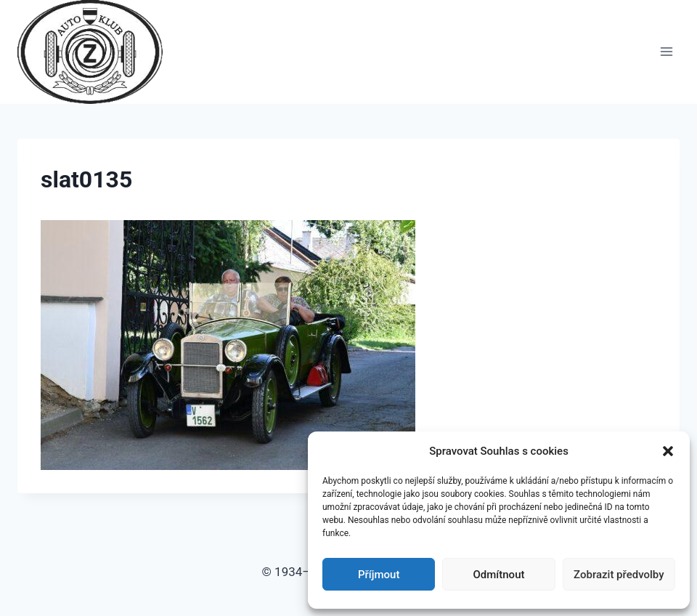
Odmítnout (499, 575)
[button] (668, 451)
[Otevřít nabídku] (666, 52)
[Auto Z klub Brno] (96, 52)
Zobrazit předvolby (619, 575)
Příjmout (379, 575)
